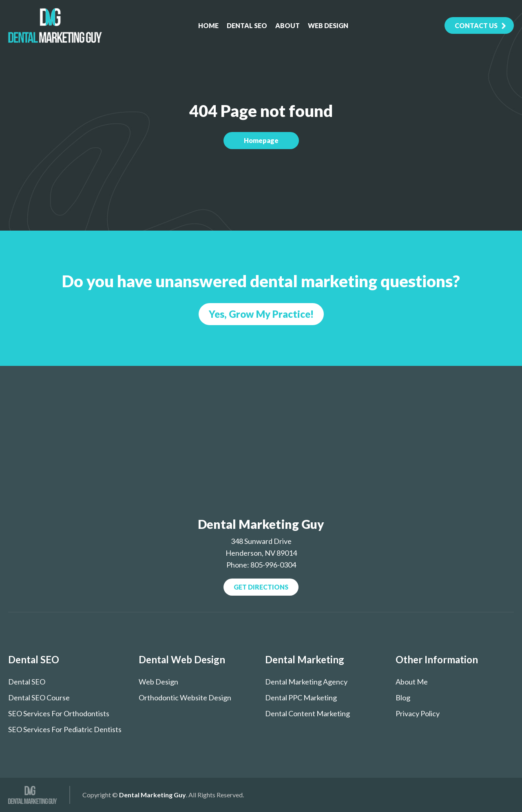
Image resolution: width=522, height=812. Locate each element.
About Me (412, 682)
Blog (403, 698)
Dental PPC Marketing (301, 698)
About (288, 25)
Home (208, 25)
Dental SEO (247, 25)
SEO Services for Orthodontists (59, 713)
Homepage (261, 140)
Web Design (328, 25)
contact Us (476, 25)
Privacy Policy (418, 713)
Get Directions (261, 587)
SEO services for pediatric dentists (65, 729)
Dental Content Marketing (307, 713)
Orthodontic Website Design (185, 698)
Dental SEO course (39, 698)
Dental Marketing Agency (306, 682)
